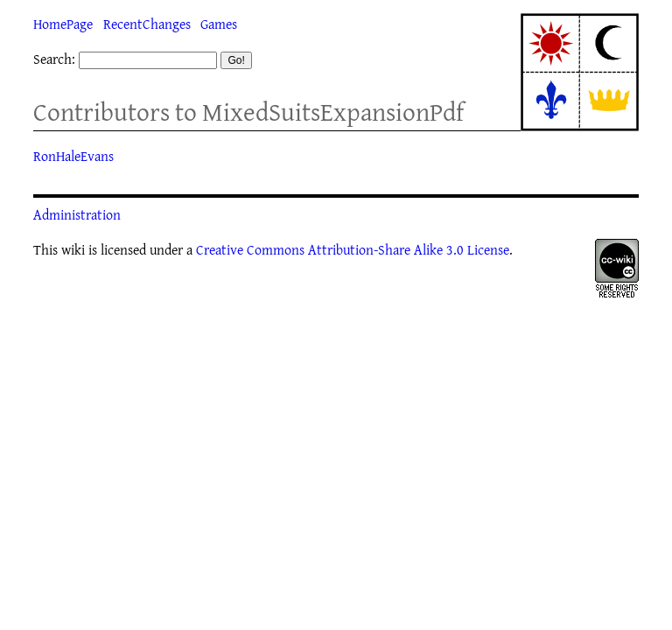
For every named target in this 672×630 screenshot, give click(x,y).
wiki (73, 249)
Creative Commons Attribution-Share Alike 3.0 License (353, 249)
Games (219, 24)
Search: (54, 59)
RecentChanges (147, 24)
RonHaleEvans (73, 156)
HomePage (63, 24)
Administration (77, 214)
